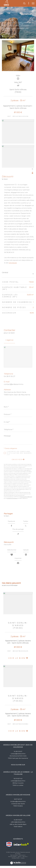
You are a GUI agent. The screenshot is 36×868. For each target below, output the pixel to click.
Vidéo (18, 76)
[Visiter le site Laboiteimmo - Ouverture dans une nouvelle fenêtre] (18, 864)
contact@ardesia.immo (14, 384)
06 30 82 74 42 (18, 781)
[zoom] (18, 121)
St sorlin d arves (13, 26)
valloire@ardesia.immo (18, 824)
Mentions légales (12, 859)
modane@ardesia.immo (18, 804)
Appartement (25, 26)
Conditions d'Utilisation (12, 498)
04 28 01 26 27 (9, 376)
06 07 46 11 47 (18, 801)
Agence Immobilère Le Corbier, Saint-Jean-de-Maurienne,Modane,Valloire (16, 23)
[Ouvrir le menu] (33, 3)
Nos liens (25, 859)
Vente (4, 26)
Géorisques (13, 263)
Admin (20, 859)
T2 (3, 27)
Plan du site (22, 857)
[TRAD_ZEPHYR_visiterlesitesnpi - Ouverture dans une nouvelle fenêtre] (9, 846)
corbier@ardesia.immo (18, 783)
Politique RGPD (16, 860)
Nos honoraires (14, 857)
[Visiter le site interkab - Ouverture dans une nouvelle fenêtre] (21, 846)
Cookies (23, 860)
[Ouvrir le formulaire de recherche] (24, 3)
